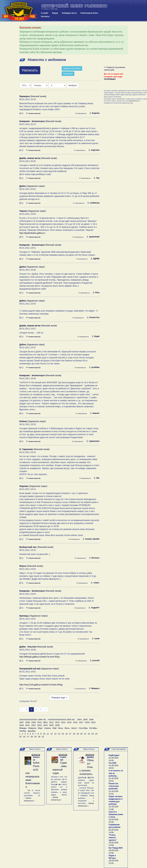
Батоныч (94, 558)
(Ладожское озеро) (32, 186)
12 (52, 734)
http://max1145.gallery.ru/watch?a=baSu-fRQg (41, 685)
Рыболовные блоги (89, 13)
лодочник (94, 150)
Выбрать (73, 85)
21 (85, 734)
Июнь (60, 728)
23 (93, 734)
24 (96, 734)
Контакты (45, 17)
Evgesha (94, 113)
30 (39, 737)
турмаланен (93, 441)
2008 (28, 722)
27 (28, 737)
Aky (97, 178)
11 (48, 734)
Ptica (96, 293)
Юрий (96, 336)
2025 (51, 725)
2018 (87, 722)
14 (59, 734)
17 (70, 734)
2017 (81, 722)
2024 (45, 725)
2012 (51, 722)
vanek (96, 639)
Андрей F (94, 608)
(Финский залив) (33, 96)
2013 (57, 722)
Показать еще (59, 698)
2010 (39, 722)
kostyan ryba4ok (91, 539)
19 (78, 734)
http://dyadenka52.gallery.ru (32, 233)
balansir (95, 413)
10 (44, 734)
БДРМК (95, 259)
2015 (69, 722)
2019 (93, 722)
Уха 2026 (112, 763)
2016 (75, 722)
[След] (46, 709)
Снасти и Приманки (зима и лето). (116, 814)
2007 (22, 722)
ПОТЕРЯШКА (110, 79)
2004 (79, 720)
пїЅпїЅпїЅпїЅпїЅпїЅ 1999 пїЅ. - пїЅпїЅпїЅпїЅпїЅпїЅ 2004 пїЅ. (47, 720)
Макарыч (94, 688)
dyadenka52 (93, 237)
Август (74, 728)
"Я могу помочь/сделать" (113, 838)
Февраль (32, 728)
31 (43, 737)
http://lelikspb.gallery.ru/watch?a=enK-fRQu (40, 657)
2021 (28, 725)
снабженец (93, 203)
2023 (39, 725)
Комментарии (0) (33, 113)
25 (21, 737)
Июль (67, 728)
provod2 (95, 660)
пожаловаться (81, 113)
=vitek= (95, 583)
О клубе (44, 13)
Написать (30, 70)
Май (54, 728)
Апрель (48, 728)
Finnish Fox (93, 317)
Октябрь (93, 728)
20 (81, 734)
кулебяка (94, 367)
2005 (85, 720)
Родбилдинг (114, 755)
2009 (34, 722)
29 (35, 737)
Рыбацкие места (69, 13)
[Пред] (22, 709)
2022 (34, 725)
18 (74, 734)
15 (63, 734)
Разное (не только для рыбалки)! (114, 786)
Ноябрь (23, 731)
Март (40, 728)
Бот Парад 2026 (116, 848)
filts (97, 478)
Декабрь (32, 731)
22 (89, 734)
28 (32, 737)
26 (24, 737)
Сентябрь (83, 728)
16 (66, 734)
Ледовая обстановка (72, 68)
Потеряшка (68, 74)
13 (55, 734)
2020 (22, 725)
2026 (57, 725)
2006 (91, 720)
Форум (55, 13)
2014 (63, 722)
